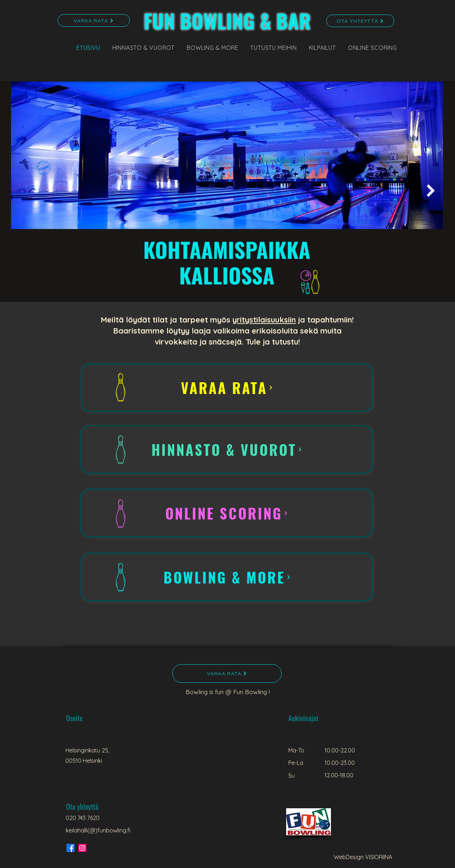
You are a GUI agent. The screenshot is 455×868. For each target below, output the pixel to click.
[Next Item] (431, 191)
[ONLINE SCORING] (227, 513)
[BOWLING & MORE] (227, 577)
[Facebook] (71, 848)
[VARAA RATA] (94, 20)
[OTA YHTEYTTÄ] (360, 21)
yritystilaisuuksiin (264, 320)
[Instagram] (82, 848)
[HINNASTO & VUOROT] (227, 449)
